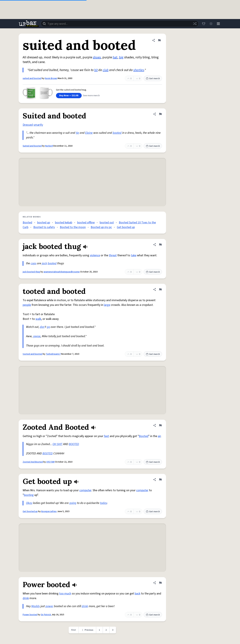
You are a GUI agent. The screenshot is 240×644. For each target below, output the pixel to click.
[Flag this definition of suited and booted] (159, 40)
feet (106, 436)
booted (117, 133)
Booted (27, 223)
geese (37, 336)
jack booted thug (31, 272)
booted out (107, 223)
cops (33, 263)
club (106, 70)
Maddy (36, 606)
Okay (29, 503)
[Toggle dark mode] (211, 24)
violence (95, 255)
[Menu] (218, 24)
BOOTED (74, 444)
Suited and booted (32, 146)
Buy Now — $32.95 (69, 96)
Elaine (89, 133)
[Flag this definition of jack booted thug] (160, 245)
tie (77, 133)
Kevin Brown (51, 78)
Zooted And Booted (33, 462)
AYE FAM (50, 462)
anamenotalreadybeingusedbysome (62, 272)
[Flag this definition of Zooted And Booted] (160, 425)
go (48, 327)
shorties (139, 70)
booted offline (86, 223)
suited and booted (32, 78)
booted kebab (64, 223)
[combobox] (120, 24)
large (107, 305)
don (42, 327)
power (49, 606)
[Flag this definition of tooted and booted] (160, 289)
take (134, 255)
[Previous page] (87, 630)
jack (44, 263)
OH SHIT (57, 444)
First (74, 630)
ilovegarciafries (49, 511)
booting (29, 495)
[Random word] (195, 24)
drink (26, 598)
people (27, 305)
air (159, 436)
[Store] (204, 24)
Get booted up (126, 227)
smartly (38, 125)
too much (65, 594)
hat (115, 57)
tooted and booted (32, 354)
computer (85, 490)
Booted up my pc (101, 227)
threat (113, 255)
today (103, 503)
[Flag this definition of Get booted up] (160, 480)
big (121, 57)
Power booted (30, 615)
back (137, 594)
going (73, 503)
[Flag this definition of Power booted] (160, 583)
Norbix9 (49, 146)
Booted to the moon (73, 227)
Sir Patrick (46, 615)
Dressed (28, 125)
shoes (97, 57)
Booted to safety (44, 227)
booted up (44, 223)
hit (96, 70)
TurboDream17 (53, 354)
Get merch (153, 79)
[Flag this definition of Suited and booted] (160, 114)
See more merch (91, 96)
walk (38, 319)
